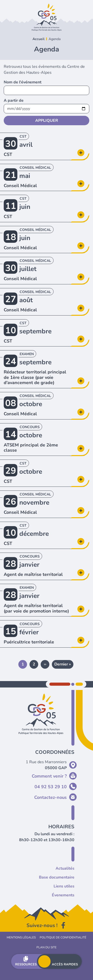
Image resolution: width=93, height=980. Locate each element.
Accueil (38, 39)
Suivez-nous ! (42, 925)
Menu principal (44, 961)
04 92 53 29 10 (51, 787)
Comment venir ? (49, 776)
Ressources (26, 964)
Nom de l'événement (23, 82)
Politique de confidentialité (63, 937)
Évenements (63, 895)
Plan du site (46, 947)
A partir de (14, 100)
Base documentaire (57, 877)
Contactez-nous (50, 797)
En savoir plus (0, 133)
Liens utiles (64, 886)
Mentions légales (21, 937)
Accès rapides (65, 964)
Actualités (65, 868)
